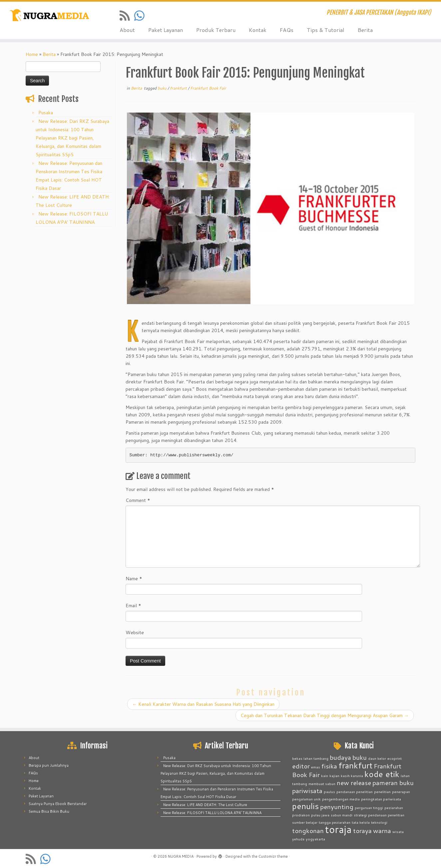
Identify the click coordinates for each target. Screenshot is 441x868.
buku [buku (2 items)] (360, 757)
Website (135, 633)
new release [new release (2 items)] (354, 783)
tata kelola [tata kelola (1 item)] (361, 822)
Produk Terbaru (216, 30)
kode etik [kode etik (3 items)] (382, 774)
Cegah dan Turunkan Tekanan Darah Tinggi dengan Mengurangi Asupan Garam (325, 715)
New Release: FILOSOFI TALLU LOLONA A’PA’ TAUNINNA (212, 813)
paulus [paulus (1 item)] (329, 792)
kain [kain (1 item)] (325, 776)
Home (32, 54)
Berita (365, 30)
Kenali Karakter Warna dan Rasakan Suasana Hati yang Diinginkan (203, 704)
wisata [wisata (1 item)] (398, 832)
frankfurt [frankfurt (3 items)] (355, 765)
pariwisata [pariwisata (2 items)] (307, 791)
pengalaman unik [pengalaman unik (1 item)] (306, 799)
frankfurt (179, 88)
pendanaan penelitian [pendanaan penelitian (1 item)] (355, 792)
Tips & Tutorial (326, 30)
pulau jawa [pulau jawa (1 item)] (320, 815)
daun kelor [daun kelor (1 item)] (377, 758)
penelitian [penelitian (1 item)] (382, 792)
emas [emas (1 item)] (316, 767)
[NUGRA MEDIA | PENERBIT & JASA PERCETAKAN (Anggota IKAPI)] (51, 16)
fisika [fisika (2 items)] (329, 766)
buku (163, 88)
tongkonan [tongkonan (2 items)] (308, 831)
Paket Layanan (166, 30)
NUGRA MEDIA (181, 856)
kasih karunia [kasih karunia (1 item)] (352, 776)
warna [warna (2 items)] (382, 831)
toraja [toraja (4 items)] (338, 829)
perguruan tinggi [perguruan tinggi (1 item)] (369, 808)
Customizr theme (273, 856)
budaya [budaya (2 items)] (340, 757)
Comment (138, 500)
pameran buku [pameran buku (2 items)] (393, 783)
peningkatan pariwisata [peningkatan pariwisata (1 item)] (381, 799)
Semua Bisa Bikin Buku (49, 811)
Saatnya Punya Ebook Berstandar (58, 804)
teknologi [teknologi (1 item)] (379, 822)
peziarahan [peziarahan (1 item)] (394, 808)
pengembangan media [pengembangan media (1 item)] (341, 799)
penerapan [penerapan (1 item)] (401, 792)
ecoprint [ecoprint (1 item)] (395, 758)
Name (134, 579)
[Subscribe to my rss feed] (127, 15)
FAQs (287, 30)
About (127, 30)
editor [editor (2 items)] (301, 766)
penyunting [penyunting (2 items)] (337, 807)
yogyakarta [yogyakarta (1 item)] (315, 839)
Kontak (258, 30)
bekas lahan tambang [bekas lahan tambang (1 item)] (310, 758)
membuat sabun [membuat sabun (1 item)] (322, 784)
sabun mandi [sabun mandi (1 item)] (342, 815)
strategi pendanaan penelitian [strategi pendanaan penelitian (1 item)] (379, 815)
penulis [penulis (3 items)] (305, 806)
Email (133, 606)
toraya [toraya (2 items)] (362, 831)
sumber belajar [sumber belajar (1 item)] (305, 822)
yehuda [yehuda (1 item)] (298, 839)
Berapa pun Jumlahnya (49, 765)
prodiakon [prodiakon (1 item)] (301, 815)
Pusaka (46, 113)
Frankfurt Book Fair (208, 88)
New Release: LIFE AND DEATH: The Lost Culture (205, 805)
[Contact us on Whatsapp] (142, 15)
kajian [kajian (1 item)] (334, 776)
